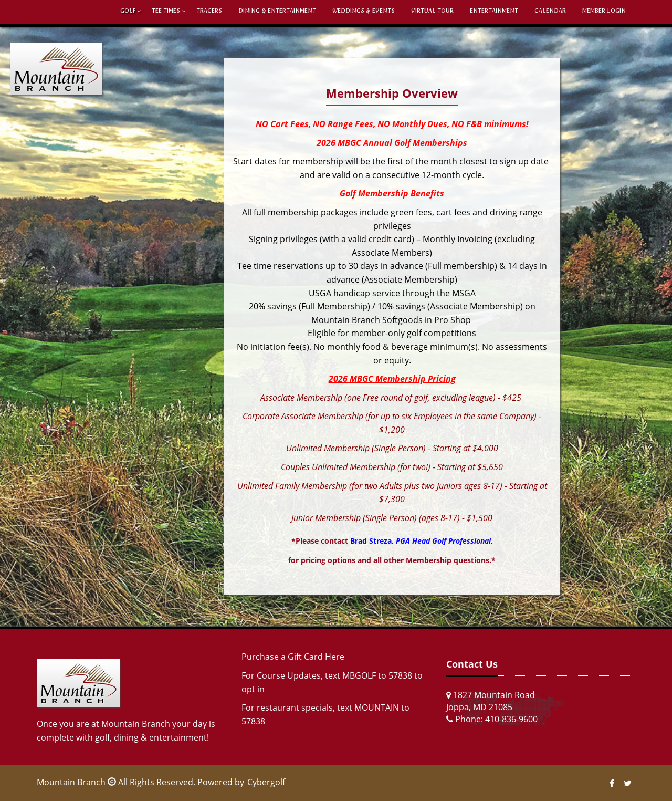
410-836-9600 (511, 719)
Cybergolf (266, 782)
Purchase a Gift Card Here (293, 657)
